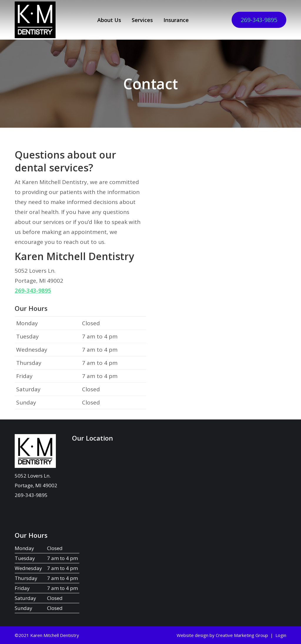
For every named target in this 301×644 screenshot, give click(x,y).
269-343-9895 (259, 20)
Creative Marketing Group (242, 635)
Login (281, 635)
